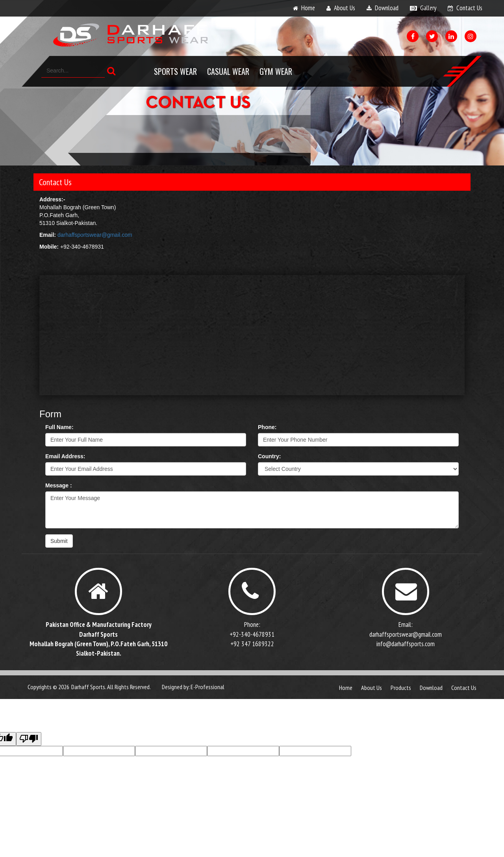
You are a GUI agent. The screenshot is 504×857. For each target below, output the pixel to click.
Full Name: (59, 427)
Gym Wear (276, 71)
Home (346, 688)
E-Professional (208, 687)
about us (345, 8)
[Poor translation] (29, 739)
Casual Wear (228, 71)
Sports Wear (175, 71)
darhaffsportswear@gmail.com (95, 235)
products (401, 688)
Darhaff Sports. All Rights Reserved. (111, 687)
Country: (269, 456)
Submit (59, 541)
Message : (59, 485)
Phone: (267, 427)
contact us (469, 8)
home (308, 8)
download (387, 8)
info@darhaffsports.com (406, 644)
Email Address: (65, 456)
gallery (428, 8)
